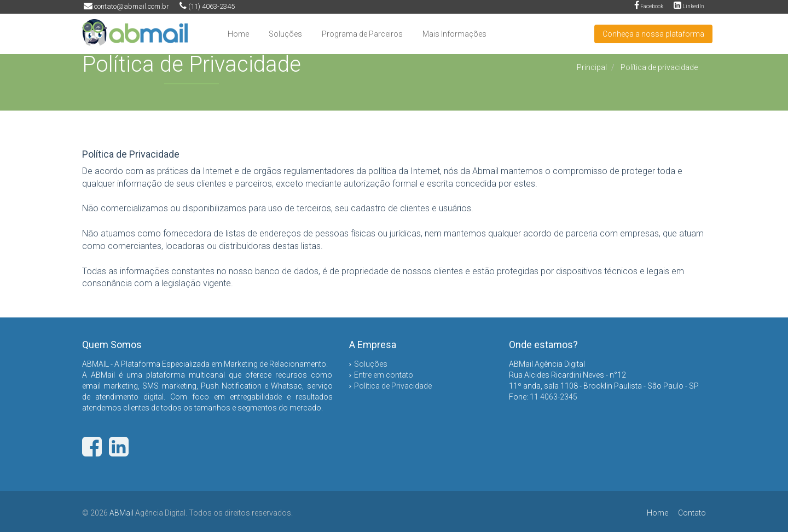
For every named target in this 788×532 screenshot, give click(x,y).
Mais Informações (454, 34)
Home (238, 34)
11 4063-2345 (554, 397)
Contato (692, 513)
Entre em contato (384, 375)
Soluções (285, 34)
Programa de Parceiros (362, 34)
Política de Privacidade (393, 386)
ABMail (121, 513)
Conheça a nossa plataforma (653, 34)
